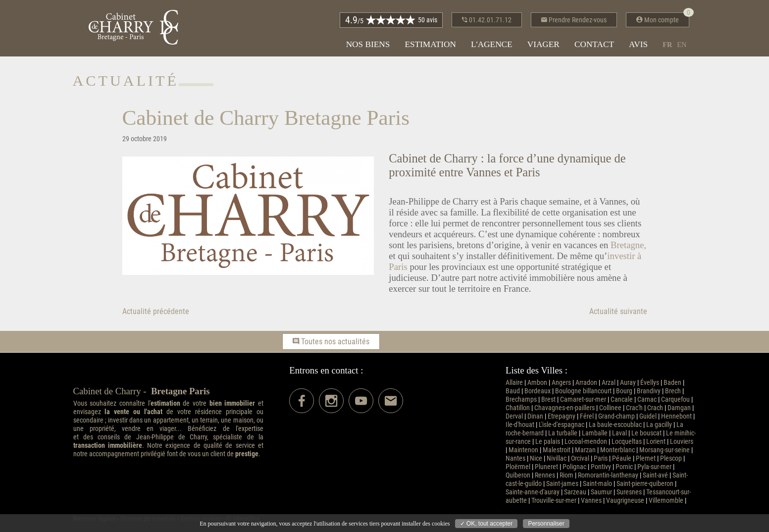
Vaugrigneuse (625, 501)
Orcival (580, 458)
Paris (601, 458)
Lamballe (595, 433)
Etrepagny (562, 416)
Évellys (650, 383)
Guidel (648, 416)
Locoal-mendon (586, 442)
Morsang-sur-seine (665, 450)
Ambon (537, 383)
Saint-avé (655, 475)
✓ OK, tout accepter (487, 524)
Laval (619, 433)
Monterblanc (617, 450)
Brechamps (521, 399)
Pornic (624, 467)
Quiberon (518, 475)
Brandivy (649, 391)
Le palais (548, 442)
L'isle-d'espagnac (562, 425)
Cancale (622, 399)
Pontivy (601, 467)
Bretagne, (628, 245)
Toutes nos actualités (331, 342)
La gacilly (659, 425)
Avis (638, 44)
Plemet (646, 458)
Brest (548, 399)
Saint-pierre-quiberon (645, 484)
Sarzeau (575, 492)
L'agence (492, 44)
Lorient (656, 442)
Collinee (610, 408)
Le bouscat (646, 433)
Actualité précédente (156, 311)
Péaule (622, 458)
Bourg (624, 391)
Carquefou (675, 399)
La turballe (563, 433)
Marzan (585, 450)
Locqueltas (627, 442)
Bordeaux (538, 391)
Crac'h (634, 408)
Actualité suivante (618, 311)
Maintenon (523, 450)
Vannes (591, 501)
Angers (561, 383)
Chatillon (518, 408)
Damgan (679, 408)
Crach (655, 408)
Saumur (601, 492)
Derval (514, 416)
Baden (672, 383)
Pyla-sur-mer (654, 467)
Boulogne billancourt (583, 391)
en (682, 45)
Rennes (545, 475)
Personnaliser (546, 524)
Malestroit (557, 450)
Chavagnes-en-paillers (564, 408)
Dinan (535, 416)
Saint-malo (597, 484)
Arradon (586, 383)
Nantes (515, 458)
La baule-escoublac (615, 425)
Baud (513, 391)
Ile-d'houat (520, 425)
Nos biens (368, 44)
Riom (566, 475)
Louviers (682, 442)
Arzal (609, 383)
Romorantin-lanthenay (608, 475)
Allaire (514, 383)
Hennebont (676, 416)
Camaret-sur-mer (583, 399)
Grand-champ (616, 416)
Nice (536, 458)
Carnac (647, 399)
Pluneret (546, 467)
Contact (594, 44)
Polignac (574, 467)
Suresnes (629, 492)
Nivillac (557, 458)
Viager (543, 44)
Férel (587, 416)
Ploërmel (518, 467)
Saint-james (562, 484)
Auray (628, 383)
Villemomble (666, 501)
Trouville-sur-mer (554, 501)
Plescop (671, 458)
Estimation (430, 44)
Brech (673, 391)
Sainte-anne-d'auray (533, 492)
